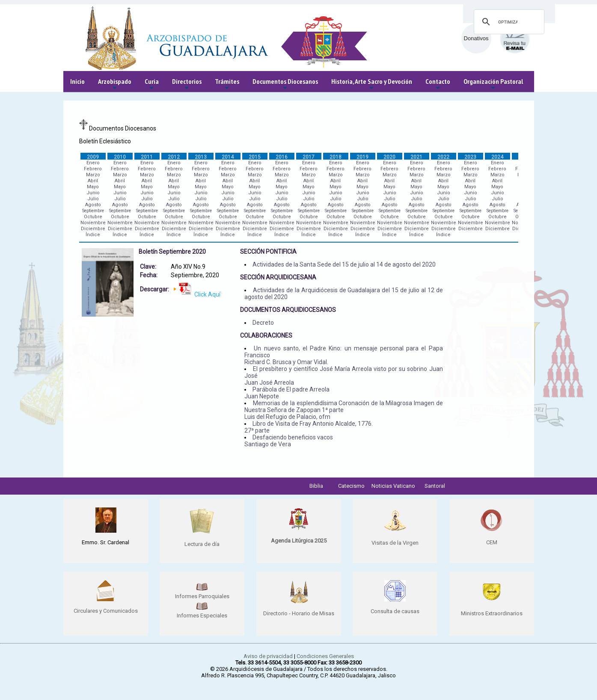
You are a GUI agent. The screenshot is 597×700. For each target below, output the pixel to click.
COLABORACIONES (266, 335)
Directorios (187, 85)
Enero (93, 163)
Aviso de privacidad (268, 656)
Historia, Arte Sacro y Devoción (372, 85)
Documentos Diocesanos (285, 85)
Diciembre (93, 229)
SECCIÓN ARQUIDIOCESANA (278, 277)
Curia (152, 85)
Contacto (438, 85)
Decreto (263, 323)
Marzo (93, 175)
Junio (93, 193)
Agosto (93, 205)
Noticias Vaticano (393, 486)
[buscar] (508, 22)
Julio (93, 199)
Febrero (93, 169)
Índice (93, 235)
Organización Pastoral (493, 85)
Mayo (93, 187)
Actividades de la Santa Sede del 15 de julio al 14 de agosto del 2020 (344, 264)
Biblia (316, 486)
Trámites (227, 85)
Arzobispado (115, 85)
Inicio (77, 81)
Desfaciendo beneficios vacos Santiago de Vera (289, 441)
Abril (93, 181)
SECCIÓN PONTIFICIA (268, 252)
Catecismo (351, 486)
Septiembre (93, 211)
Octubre (93, 217)
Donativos (476, 38)
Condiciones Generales (325, 656)
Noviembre (93, 223)
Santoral (435, 486)
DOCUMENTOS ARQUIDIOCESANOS (288, 310)
